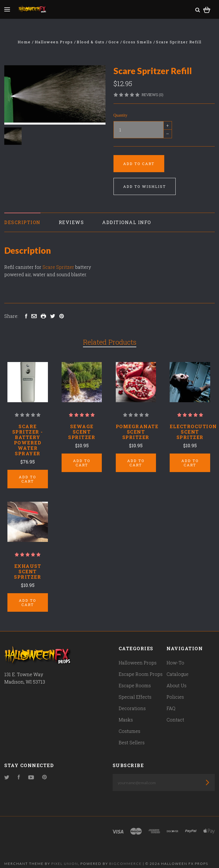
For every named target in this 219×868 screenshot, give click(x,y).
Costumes (129, 722)
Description (22, 222)
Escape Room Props (141, 665)
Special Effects (135, 688)
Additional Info (127, 222)
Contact (175, 711)
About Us (177, 677)
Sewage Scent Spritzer (82, 432)
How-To (175, 654)
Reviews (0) (153, 95)
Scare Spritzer (58, 267)
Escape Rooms (135, 677)
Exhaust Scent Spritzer (28, 567)
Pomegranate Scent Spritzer (137, 432)
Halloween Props (138, 654)
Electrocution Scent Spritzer (193, 432)
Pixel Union (65, 855)
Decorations (132, 700)
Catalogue (178, 665)
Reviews (71, 222)
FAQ (171, 700)
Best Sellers (132, 734)
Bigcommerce (125, 855)
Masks (126, 711)
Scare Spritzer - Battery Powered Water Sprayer (28, 440)
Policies (175, 688)
